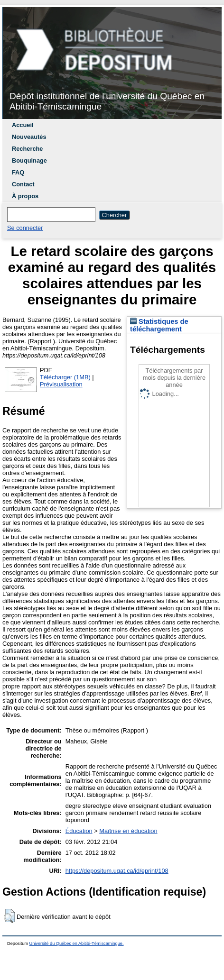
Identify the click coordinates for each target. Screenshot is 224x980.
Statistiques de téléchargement (159, 325)
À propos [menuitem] (25, 196)
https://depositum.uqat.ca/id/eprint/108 (117, 871)
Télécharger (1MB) (65, 377)
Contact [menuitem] (23, 184)
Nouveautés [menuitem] (29, 137)
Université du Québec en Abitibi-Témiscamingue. (77, 943)
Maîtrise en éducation (128, 831)
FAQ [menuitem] (18, 172)
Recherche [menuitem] (27, 149)
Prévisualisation (61, 384)
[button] (9, 916)
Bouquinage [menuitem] (29, 160)
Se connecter (25, 228)
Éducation (79, 831)
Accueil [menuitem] (23, 125)
